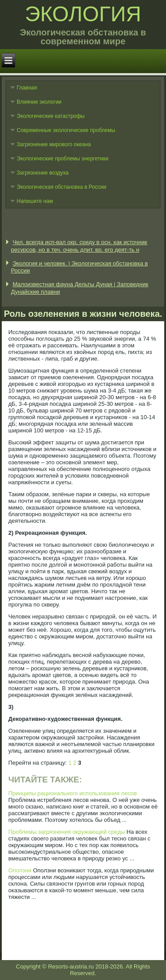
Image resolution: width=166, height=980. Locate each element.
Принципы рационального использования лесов (73, 793)
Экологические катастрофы (51, 116)
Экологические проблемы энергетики (63, 159)
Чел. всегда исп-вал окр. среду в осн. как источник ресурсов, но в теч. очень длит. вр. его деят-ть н (79, 246)
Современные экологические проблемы (66, 130)
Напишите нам (35, 201)
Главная (27, 88)
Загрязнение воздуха (43, 173)
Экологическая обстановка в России (62, 187)
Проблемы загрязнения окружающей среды (67, 832)
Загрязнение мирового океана (54, 144)
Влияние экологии (39, 102)
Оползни (20, 870)
